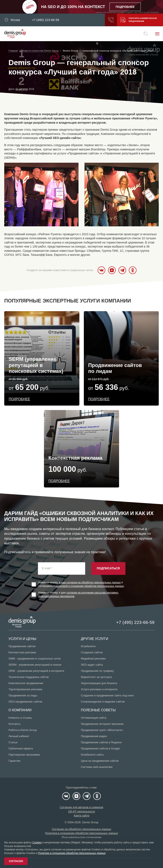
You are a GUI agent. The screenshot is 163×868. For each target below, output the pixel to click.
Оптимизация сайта (93, 718)
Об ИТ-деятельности (81, 811)
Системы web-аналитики (97, 767)
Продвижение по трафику (97, 671)
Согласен (16, 861)
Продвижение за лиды (23, 695)
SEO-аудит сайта (92, 665)
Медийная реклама (93, 659)
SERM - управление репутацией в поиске (35, 665)
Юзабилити (88, 646)
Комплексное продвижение (26, 683)
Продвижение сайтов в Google (100, 748)
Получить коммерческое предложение (138, 20)
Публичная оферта (21, 748)
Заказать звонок (109, 20)
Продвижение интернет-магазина (102, 724)
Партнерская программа (24, 755)
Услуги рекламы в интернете (99, 689)
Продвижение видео (94, 736)
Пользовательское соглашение (81, 837)
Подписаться (108, 568)
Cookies (37, 843)
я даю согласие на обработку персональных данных (90, 582)
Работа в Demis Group (23, 730)
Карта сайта (81, 815)
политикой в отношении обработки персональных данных (90, 586)
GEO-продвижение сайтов (25, 702)
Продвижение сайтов (22, 646)
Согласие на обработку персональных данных (81, 829)
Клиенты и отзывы (20, 718)
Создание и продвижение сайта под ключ (107, 695)
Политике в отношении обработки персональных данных (72, 853)
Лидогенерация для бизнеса (99, 683)
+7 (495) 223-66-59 (46, 20)
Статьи (13, 742)
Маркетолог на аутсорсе (96, 677)
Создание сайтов (92, 652)
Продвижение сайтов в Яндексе (101, 742)
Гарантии (14, 761)
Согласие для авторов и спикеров (81, 807)
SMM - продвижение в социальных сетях (35, 659)
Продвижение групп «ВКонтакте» (102, 730)
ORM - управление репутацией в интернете (36, 671)
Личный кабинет (19, 736)
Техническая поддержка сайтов (29, 677)
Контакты (14, 724)
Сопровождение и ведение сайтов (103, 702)
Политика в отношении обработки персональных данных (81, 833)
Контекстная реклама (22, 652)
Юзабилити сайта (92, 755)
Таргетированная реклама (25, 689)
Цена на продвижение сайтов (100, 761)
